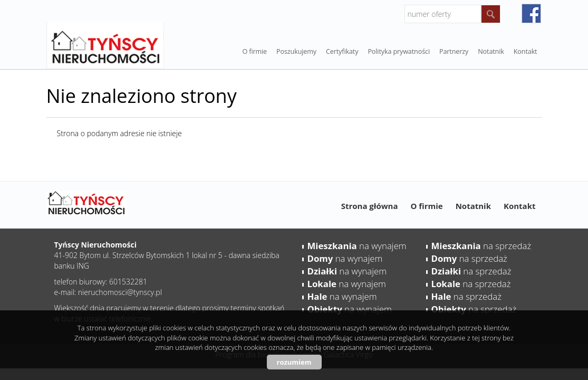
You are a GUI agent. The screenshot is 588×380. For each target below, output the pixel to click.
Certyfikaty (342, 51)
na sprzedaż (481, 246)
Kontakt (526, 51)
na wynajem (357, 246)
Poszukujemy (296, 51)
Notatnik (473, 206)
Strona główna (370, 206)
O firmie (254, 51)
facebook (531, 13)
